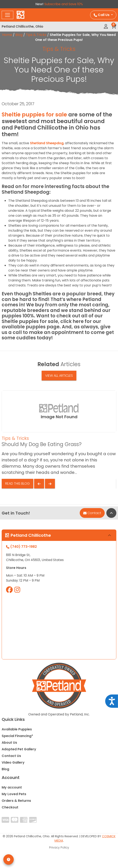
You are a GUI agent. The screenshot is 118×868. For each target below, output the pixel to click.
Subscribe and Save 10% (64, 4)
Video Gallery (13, 762)
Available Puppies (17, 729)
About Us (9, 743)
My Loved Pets (14, 794)
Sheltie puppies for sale (34, 114)
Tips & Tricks (36, 35)
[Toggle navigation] (7, 15)
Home (7, 35)
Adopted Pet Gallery (19, 749)
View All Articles (59, 376)
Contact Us (11, 756)
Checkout (10, 807)
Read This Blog (17, 484)
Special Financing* (17, 736)
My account (12, 787)
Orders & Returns (16, 801)
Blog (19, 35)
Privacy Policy (59, 847)
